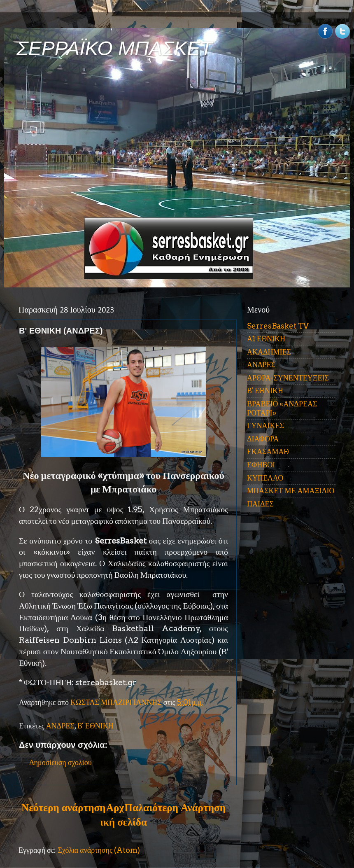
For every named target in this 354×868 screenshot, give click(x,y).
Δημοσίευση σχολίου (61, 762)
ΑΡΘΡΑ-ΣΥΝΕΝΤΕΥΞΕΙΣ (288, 378)
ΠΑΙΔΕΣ (260, 504)
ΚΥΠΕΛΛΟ (265, 478)
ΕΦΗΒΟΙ (261, 465)
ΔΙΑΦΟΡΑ (263, 439)
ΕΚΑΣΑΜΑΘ (268, 451)
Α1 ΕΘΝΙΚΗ (266, 339)
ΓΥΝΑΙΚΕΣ (265, 426)
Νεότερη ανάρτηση (63, 807)
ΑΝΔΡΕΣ (60, 726)
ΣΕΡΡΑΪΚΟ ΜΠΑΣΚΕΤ (114, 48)
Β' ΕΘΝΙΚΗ (95, 726)
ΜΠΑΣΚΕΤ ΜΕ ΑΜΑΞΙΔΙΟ (291, 491)
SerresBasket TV (278, 326)
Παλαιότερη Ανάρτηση (175, 807)
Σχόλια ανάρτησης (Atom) (99, 850)
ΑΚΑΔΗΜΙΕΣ (269, 352)
